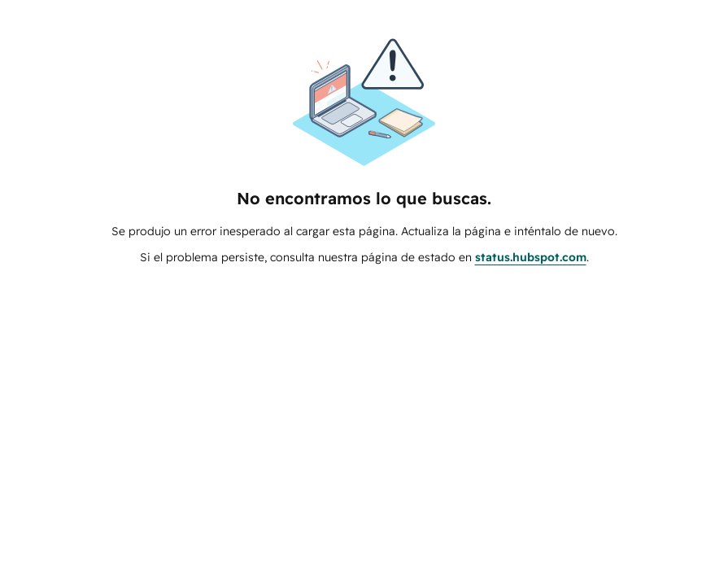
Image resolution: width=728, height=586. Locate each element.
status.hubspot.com (531, 257)
